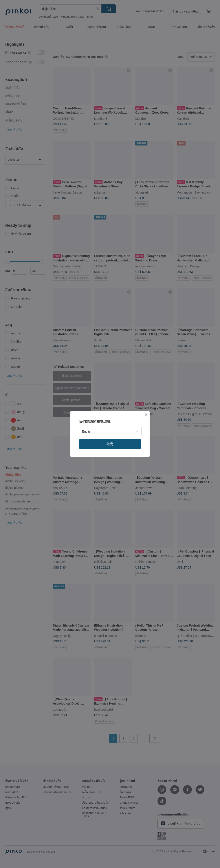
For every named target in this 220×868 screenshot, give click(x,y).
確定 (110, 444)
